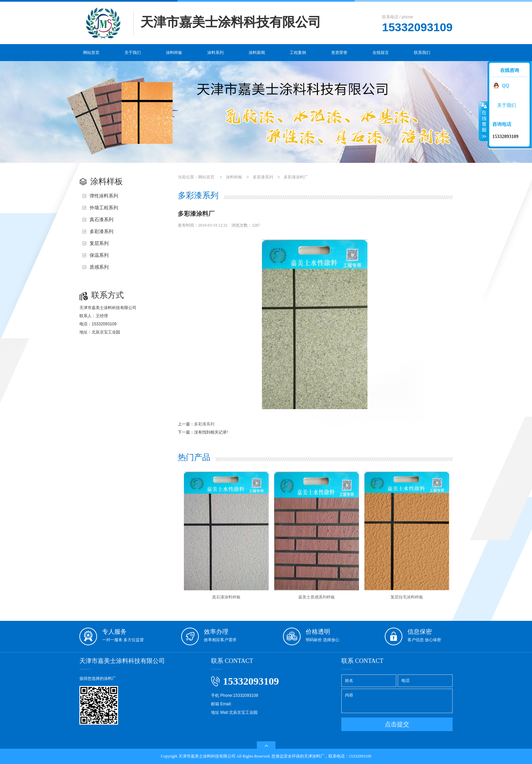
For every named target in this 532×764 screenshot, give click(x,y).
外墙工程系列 (104, 208)
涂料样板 (174, 53)
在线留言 (381, 53)
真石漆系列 (101, 219)
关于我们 (133, 53)
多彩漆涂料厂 (296, 177)
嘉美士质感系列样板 (317, 536)
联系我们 (422, 53)
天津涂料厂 (314, 756)
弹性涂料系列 (104, 196)
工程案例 (298, 53)
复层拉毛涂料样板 (407, 536)
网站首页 (91, 53)
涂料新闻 (257, 53)
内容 (397, 701)
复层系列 (99, 243)
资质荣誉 (339, 53)
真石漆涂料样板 (226, 536)
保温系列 (99, 255)
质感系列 (99, 267)
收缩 (483, 121)
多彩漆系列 (101, 231)
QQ (506, 85)
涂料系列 (215, 53)
